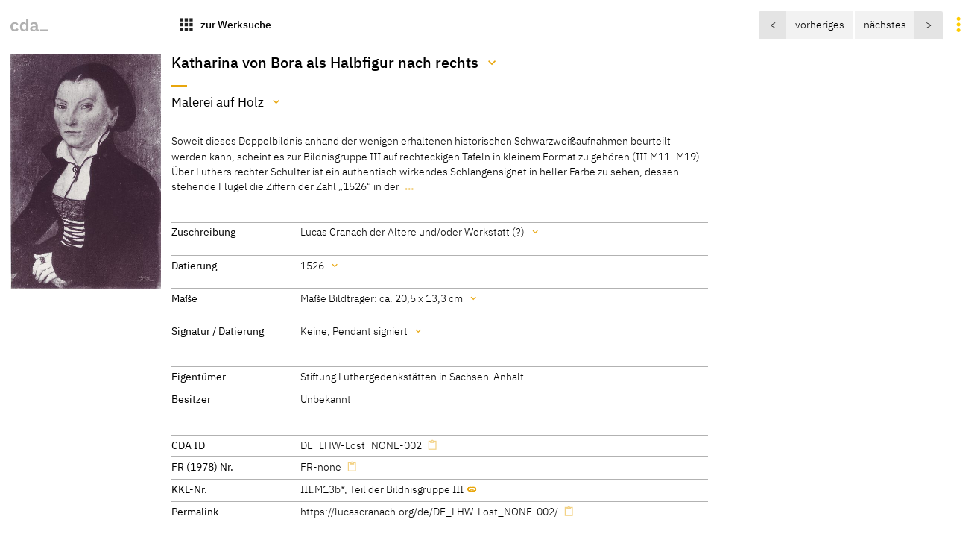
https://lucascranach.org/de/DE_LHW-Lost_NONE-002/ (429, 511)
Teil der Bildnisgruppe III (407, 489)
